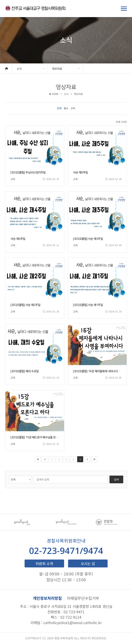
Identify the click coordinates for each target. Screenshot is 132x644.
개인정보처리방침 (47, 598)
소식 (19, 69)
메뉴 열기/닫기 (124, 8)
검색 (116, 479)
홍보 (66, 108)
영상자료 (57, 69)
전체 (59, 108)
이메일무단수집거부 (83, 598)
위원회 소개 (44, 563)
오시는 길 (88, 563)
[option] (25, 522)
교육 (73, 108)
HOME (55, 94)
